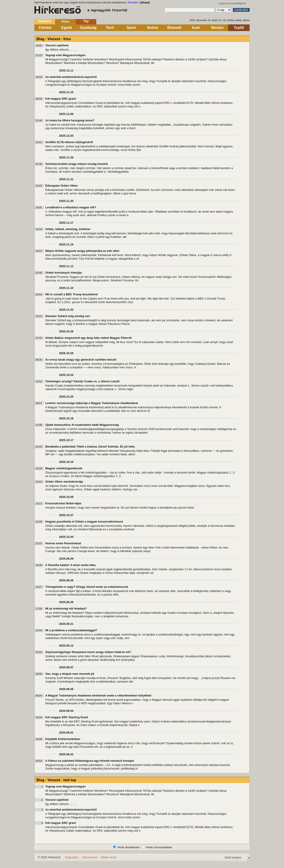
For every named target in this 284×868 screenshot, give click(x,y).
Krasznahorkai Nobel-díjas (63, 503)
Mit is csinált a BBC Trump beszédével (72, 294)
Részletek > (134, 3)
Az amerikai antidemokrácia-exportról (71, 77)
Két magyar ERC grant (61, 99)
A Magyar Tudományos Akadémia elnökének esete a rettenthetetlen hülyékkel (98, 695)
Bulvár (153, 28)
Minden (217, 28)
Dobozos (45, 21)
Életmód (174, 28)
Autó (196, 28)
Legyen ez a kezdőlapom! (232, 3)
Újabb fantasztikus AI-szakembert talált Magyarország (82, 425)
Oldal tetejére (233, 857)
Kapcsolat (72, 857)
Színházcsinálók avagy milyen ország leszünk (77, 164)
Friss (65, 22)
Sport (131, 28)
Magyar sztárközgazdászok (64, 468)
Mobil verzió (109, 857)
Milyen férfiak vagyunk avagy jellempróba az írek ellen (82, 251)
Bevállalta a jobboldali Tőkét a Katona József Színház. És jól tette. (90, 447)
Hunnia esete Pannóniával (63, 543)
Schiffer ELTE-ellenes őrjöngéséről (69, 142)
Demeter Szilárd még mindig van (68, 316)
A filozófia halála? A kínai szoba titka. (71, 565)
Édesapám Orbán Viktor (62, 186)
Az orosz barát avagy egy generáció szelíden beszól (81, 360)
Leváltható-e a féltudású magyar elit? (71, 207)
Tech (110, 28)
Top (86, 21)
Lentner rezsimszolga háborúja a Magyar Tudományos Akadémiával (92, 403)
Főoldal (45, 28)
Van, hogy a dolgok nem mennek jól (70, 674)
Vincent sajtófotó (57, 45)
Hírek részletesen (129, 847)
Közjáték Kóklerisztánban (63, 739)
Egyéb (67, 28)
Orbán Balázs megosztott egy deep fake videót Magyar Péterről (88, 338)
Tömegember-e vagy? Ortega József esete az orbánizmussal (87, 587)
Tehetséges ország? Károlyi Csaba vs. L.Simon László (82, 381)
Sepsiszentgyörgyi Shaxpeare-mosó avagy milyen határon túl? (88, 652)
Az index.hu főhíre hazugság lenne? (70, 120)
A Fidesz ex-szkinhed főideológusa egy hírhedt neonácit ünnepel (90, 761)
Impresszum (90, 857)
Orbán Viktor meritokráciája (64, 482)
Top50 (239, 28)
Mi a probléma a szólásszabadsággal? (71, 630)
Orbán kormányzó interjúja (64, 273)
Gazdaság (88, 28)
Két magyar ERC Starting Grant (67, 717)
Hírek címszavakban (159, 847)
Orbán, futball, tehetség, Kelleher (68, 229)
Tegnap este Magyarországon (65, 55)
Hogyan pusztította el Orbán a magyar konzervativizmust (84, 522)
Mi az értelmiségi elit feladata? (66, 609)
